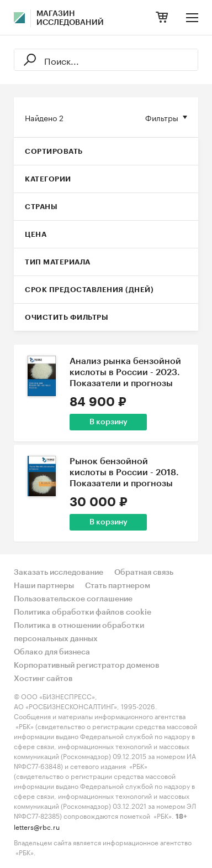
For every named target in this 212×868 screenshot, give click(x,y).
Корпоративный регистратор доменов (87, 666)
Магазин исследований (70, 18)
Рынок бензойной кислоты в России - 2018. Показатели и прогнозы (124, 472)
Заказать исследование (59, 573)
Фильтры (162, 117)
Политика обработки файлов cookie (83, 612)
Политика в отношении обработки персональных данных (79, 632)
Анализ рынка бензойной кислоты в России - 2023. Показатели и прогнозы (125, 372)
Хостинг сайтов (43, 679)
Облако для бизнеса (52, 652)
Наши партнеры (44, 586)
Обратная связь (144, 573)
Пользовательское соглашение (73, 599)
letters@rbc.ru (37, 826)
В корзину (108, 422)
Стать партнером (118, 586)
